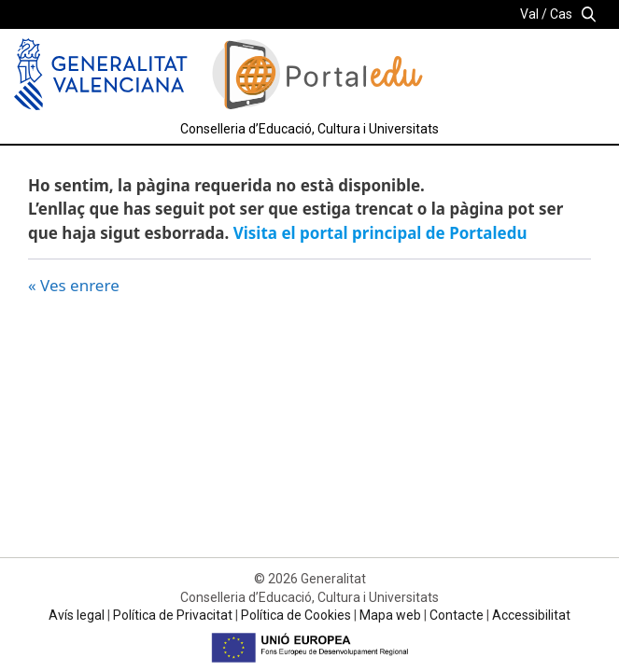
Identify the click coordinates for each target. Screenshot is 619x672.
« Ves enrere (74, 285)
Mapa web (390, 615)
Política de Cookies (296, 615)
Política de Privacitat (173, 615)
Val (529, 14)
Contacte (457, 615)
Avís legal (77, 615)
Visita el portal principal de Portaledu (380, 233)
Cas (561, 14)
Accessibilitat (531, 615)
